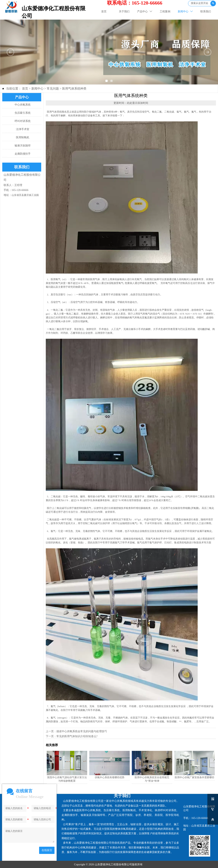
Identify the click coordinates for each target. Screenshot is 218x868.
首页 (25, 89)
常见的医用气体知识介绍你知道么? (77, 736)
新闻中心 (37, 89)
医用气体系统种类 (74, 89)
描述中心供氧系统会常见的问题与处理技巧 (82, 731)
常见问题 (53, 89)
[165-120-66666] (213, 809)
